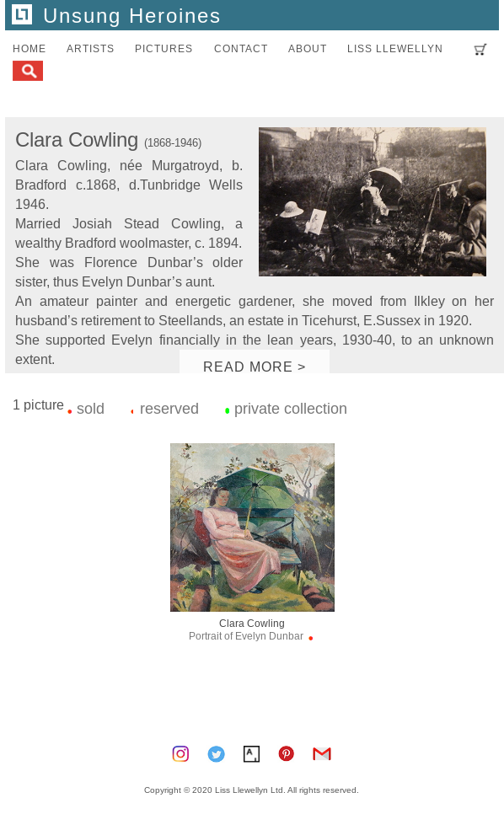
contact (241, 48)
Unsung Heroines (117, 16)
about (308, 48)
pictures (164, 48)
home (29, 48)
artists (91, 48)
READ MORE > (255, 367)
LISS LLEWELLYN (395, 48)
